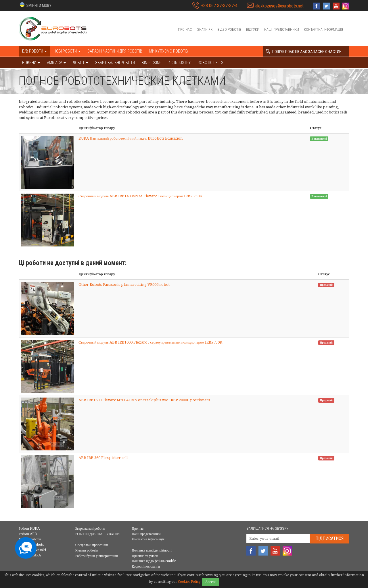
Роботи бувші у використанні (97, 556)
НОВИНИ (31, 63)
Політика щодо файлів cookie (154, 561)
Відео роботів (229, 29)
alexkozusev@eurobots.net (279, 6)
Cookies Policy (189, 582)
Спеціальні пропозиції (92, 545)
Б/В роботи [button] (34, 51)
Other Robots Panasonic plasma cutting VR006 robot (124, 285)
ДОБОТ (80, 63)
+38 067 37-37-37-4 (219, 6)
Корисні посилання (146, 566)
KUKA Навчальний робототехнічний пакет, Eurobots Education (131, 138)
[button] (35, 5)
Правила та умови (145, 556)
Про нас (185, 29)
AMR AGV (56, 63)
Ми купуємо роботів (169, 51)
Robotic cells (210, 63)
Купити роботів (87, 550)
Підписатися (329, 538)
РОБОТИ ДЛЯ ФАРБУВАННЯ (98, 534)
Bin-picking (152, 63)
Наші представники (282, 29)
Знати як (205, 29)
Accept (211, 582)
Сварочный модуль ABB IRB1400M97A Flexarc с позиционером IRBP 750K (140, 196)
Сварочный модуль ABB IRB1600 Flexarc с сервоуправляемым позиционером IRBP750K (150, 342)
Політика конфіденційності (152, 550)
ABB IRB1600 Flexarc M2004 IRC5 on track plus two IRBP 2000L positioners (144, 400)
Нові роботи (67, 51)
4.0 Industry (180, 63)
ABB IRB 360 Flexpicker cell (103, 458)
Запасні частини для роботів (115, 51)
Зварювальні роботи (115, 63)
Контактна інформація (323, 29)
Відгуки (253, 29)
